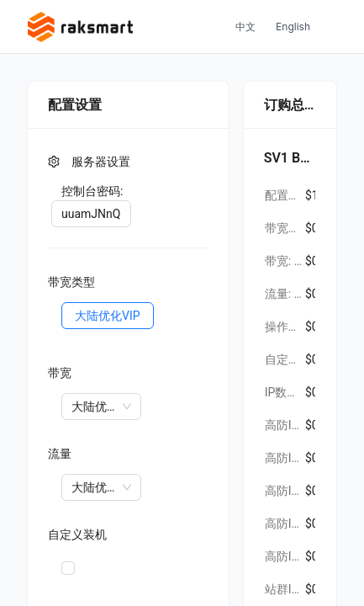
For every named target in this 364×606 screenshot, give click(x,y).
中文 (245, 27)
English (293, 27)
